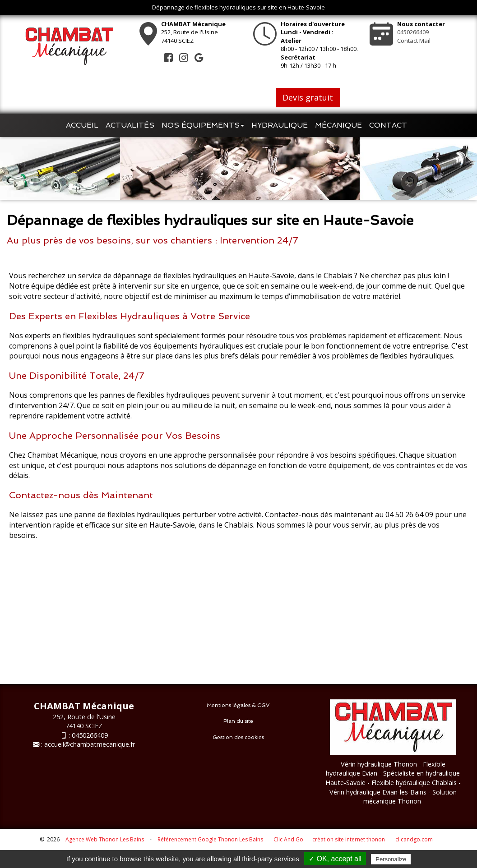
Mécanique (338, 125)
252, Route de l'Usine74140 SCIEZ (193, 32)
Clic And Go (288, 839)
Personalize (391, 859)
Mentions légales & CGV (238, 705)
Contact (388, 125)
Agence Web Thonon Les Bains (105, 839)
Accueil (82, 125)
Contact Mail (414, 41)
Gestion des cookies (238, 737)
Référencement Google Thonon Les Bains (210, 839)
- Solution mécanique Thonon (410, 797)
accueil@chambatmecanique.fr (90, 744)
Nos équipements (203, 125)
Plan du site (238, 721)
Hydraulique (280, 125)
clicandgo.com (414, 839)
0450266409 (413, 32)
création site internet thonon (349, 839)
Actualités (130, 125)
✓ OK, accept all (335, 859)
